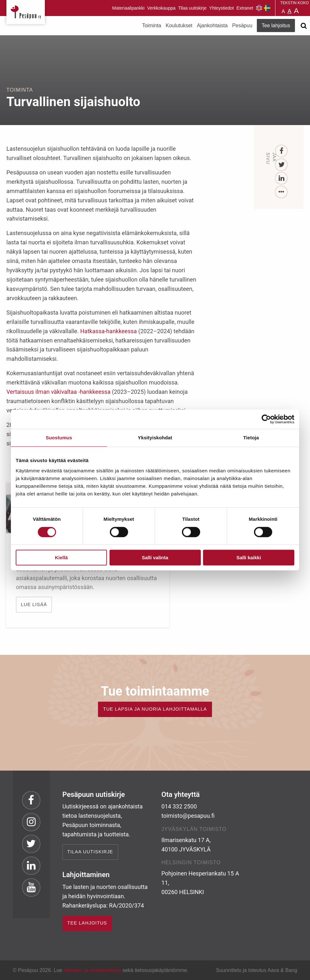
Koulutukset (179, 25)
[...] (281, 192)
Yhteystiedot (221, 8)
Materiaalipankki (128, 8)
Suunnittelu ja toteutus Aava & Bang (257, 970)
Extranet (245, 8)
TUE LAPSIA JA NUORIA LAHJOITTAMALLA (155, 709)
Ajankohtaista (212, 25)
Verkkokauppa (161, 8)
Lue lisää (34, 604)
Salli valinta (155, 558)
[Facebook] (281, 151)
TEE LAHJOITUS (87, 923)
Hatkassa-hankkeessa (108, 331)
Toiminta (152, 25)
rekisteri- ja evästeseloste (92, 970)
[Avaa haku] (304, 26)
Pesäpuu (26, 12)
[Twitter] (281, 165)
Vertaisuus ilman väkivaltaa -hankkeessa (58, 392)
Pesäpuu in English (259, 8)
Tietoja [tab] (251, 438)
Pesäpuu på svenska (267, 8)
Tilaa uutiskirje (192, 8)
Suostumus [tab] (59, 438)
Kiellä (61, 558)
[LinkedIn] (281, 178)
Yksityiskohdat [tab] (155, 438)
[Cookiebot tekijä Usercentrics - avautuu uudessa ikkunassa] (266, 419)
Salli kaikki (249, 558)
